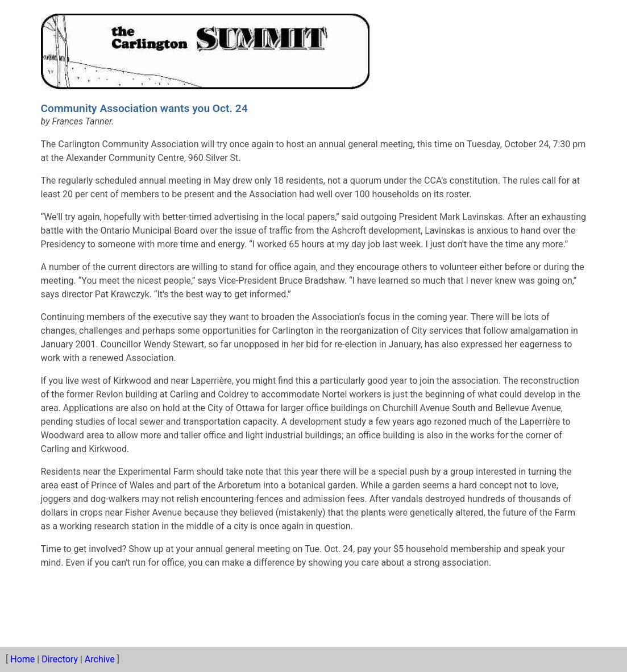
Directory (60, 659)
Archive (100, 659)
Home (22, 659)
